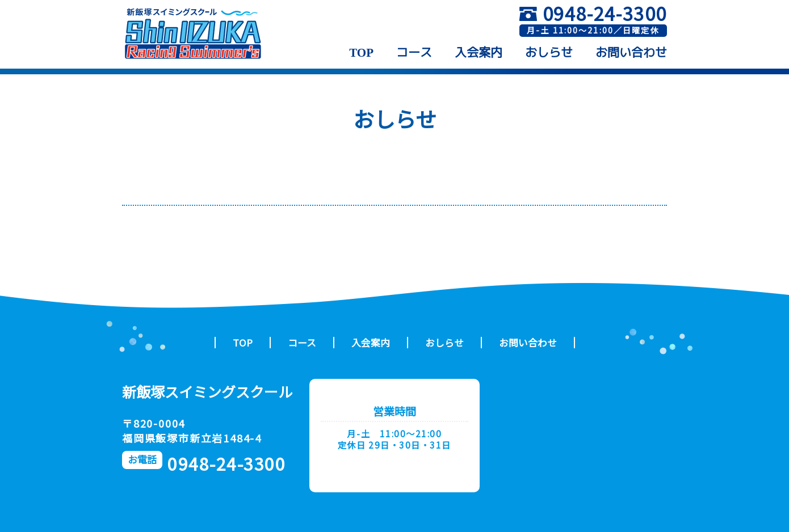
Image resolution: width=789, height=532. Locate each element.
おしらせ (549, 53)
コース (414, 53)
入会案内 (479, 53)
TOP (361, 53)
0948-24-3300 (605, 13)
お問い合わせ (631, 53)
